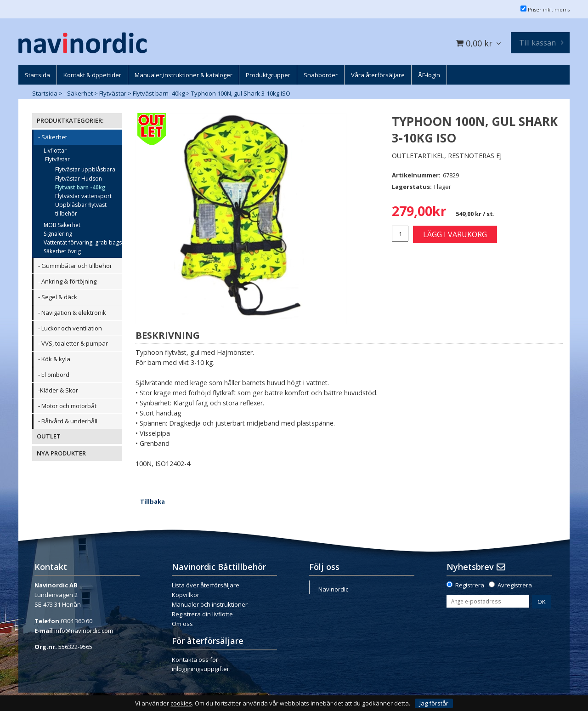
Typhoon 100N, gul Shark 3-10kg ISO (241, 93)
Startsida (45, 93)
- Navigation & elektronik (72, 313)
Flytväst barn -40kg (159, 93)
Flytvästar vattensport (83, 196)
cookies (181, 703)
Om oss (182, 624)
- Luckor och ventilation (70, 328)
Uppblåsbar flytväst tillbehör (81, 209)
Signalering (58, 234)
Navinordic (333, 589)
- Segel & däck (58, 297)
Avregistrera (515, 585)
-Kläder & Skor (58, 390)
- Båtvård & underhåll (68, 421)
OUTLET (49, 436)
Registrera (470, 585)
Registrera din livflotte (202, 614)
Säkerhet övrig (62, 251)
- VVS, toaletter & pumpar (73, 343)
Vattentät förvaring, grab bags (83, 242)
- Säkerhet (78, 93)
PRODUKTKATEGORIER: (70, 120)
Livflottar (55, 151)
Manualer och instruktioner (210, 604)
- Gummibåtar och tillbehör (75, 266)
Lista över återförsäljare (206, 585)
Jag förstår (434, 703)
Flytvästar (113, 93)
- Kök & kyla (54, 359)
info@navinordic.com (84, 631)
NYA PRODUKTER (61, 453)
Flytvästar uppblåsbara (85, 169)
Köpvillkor (186, 595)
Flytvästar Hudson (79, 179)
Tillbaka (153, 501)
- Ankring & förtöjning (67, 281)
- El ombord (54, 375)
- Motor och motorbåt (67, 406)
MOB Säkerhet (62, 225)
